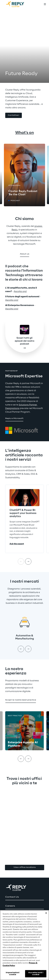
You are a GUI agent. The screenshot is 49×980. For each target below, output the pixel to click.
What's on (25, 133)
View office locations (25, 867)
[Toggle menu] (45, 4)
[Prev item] (21, 649)
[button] (14, 115)
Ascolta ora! (20, 291)
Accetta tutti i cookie (36, 975)
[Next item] (28, 561)
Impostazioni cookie (13, 975)
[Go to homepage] (18, 4)
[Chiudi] (46, 914)
